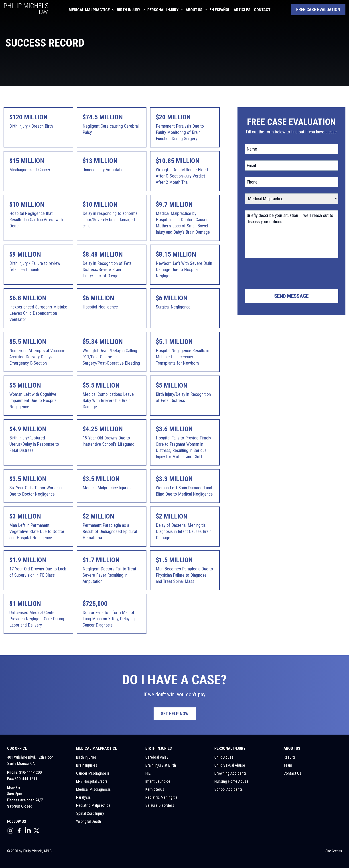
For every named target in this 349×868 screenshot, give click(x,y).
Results (290, 757)
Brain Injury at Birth (161, 765)
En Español (220, 10)
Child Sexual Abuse (230, 765)
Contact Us (292, 773)
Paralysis (83, 797)
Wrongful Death (89, 821)
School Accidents (229, 789)
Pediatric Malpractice (93, 805)
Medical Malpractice (89, 10)
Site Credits (334, 851)
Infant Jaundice (158, 781)
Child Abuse (224, 757)
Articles (242, 10)
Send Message (291, 296)
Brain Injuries (87, 765)
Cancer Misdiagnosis (93, 773)
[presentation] (278, 274)
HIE (148, 773)
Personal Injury (163, 10)
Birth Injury (129, 10)
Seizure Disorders (160, 805)
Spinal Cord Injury (90, 813)
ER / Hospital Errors (92, 781)
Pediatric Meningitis (161, 797)
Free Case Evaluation (318, 10)
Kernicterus (155, 789)
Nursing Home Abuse (231, 781)
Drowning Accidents (231, 773)
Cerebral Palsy (157, 757)
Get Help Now (175, 714)
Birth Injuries (86, 757)
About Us (194, 10)
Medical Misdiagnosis (93, 789)
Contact (262, 10)
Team (288, 765)
